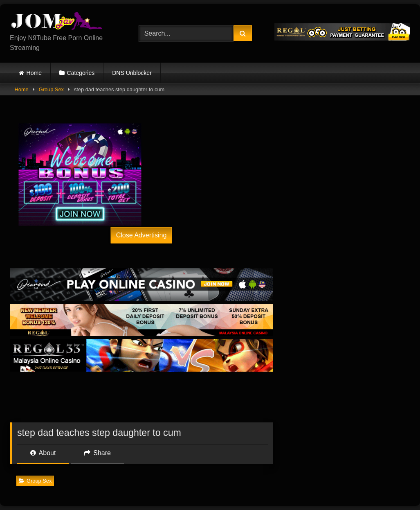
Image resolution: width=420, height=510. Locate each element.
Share (97, 453)
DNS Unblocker (132, 73)
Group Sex (51, 89)
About (43, 453)
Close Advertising (141, 235)
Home (34, 73)
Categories (81, 73)
